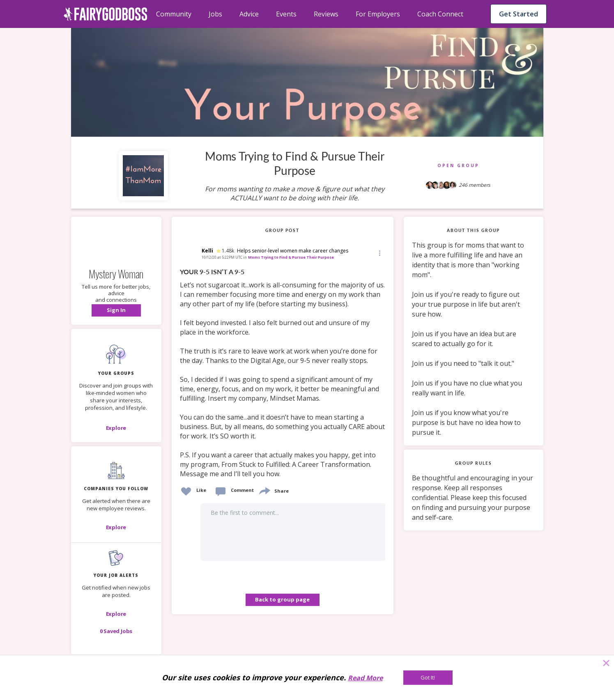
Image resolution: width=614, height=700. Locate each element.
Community (174, 14)
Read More (365, 678)
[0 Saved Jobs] (116, 631)
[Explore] (116, 428)
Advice (249, 14)
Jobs (215, 14)
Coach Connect (440, 14)
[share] (264, 490)
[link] (283, 373)
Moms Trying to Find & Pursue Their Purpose (291, 257)
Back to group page (282, 599)
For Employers (378, 14)
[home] (106, 14)
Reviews (326, 14)
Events (286, 14)
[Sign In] (116, 310)
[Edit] (379, 253)
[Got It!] (428, 678)
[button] (116, 310)
